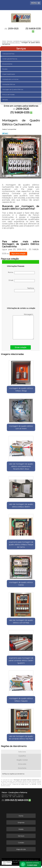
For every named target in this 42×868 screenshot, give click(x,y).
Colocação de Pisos (9, 54)
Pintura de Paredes (9, 95)
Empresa (21, 822)
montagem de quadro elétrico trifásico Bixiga (21, 390)
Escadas (5, 69)
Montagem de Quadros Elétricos (13, 89)
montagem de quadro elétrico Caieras (21, 584)
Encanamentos (7, 64)
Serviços (21, 49)
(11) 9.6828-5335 (33, 29)
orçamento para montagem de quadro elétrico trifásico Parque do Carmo (21, 545)
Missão (21, 829)
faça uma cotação (18, 254)
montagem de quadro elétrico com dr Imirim (21, 427)
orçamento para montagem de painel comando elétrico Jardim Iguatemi (21, 661)
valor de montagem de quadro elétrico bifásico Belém (21, 505)
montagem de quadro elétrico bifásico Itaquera (21, 700)
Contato (21, 843)
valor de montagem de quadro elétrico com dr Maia (21, 621)
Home (21, 816)
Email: (22, 281)
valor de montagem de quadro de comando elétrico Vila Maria (21, 738)
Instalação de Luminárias (11, 79)
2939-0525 (13, 29)
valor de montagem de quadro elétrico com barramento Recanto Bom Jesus (21, 466)
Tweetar (5, 133)
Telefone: (24, 290)
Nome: (21, 273)
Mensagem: (23, 326)
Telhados (5, 100)
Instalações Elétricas (9, 84)
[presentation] (21, 300)
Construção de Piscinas (10, 59)
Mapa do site (21, 849)
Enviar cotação (21, 347)
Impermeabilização (9, 74)
